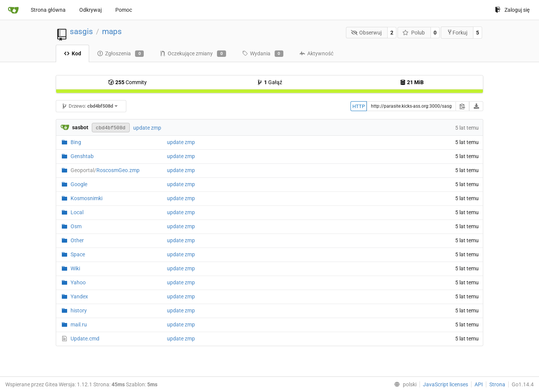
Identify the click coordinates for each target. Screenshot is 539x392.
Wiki (75, 268)
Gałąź (269, 82)
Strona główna (48, 10)
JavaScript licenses (445, 384)
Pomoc (124, 10)
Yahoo (78, 282)
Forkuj (457, 32)
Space (78, 254)
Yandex (79, 296)
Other (77, 240)
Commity (127, 82)
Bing (76, 142)
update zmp (147, 128)
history (79, 310)
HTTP (359, 106)
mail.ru (79, 325)
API (479, 384)
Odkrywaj (90, 10)
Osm (76, 226)
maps (112, 31)
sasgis (81, 31)
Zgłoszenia (120, 54)
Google (79, 184)
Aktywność (316, 53)
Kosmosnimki (86, 198)
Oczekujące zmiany (193, 54)
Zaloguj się (512, 10)
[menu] (404, 384)
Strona (497, 384)
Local (77, 212)
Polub (414, 33)
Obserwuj (366, 33)
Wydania (263, 54)
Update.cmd (85, 339)
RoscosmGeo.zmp (105, 170)
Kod (72, 53)
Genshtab (82, 156)
